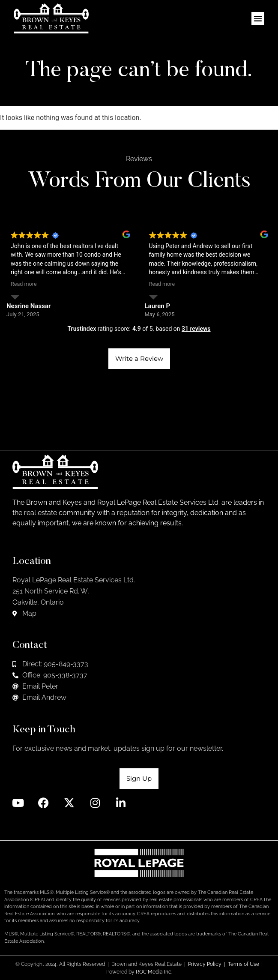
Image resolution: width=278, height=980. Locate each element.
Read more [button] (24, 284)
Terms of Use (244, 964)
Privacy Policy (205, 964)
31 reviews (196, 329)
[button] (258, 18)
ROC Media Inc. (154, 972)
